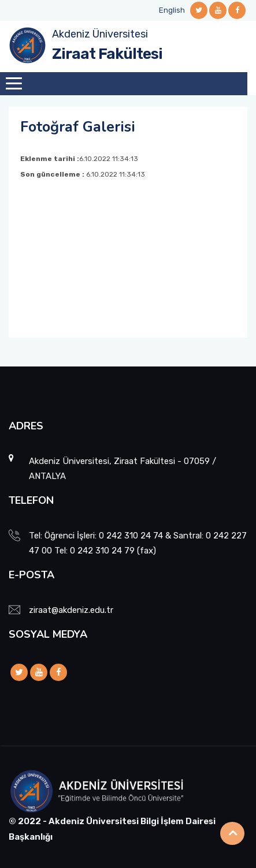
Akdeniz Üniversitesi (100, 34)
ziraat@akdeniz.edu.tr (71, 610)
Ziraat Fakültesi (107, 54)
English (172, 10)
